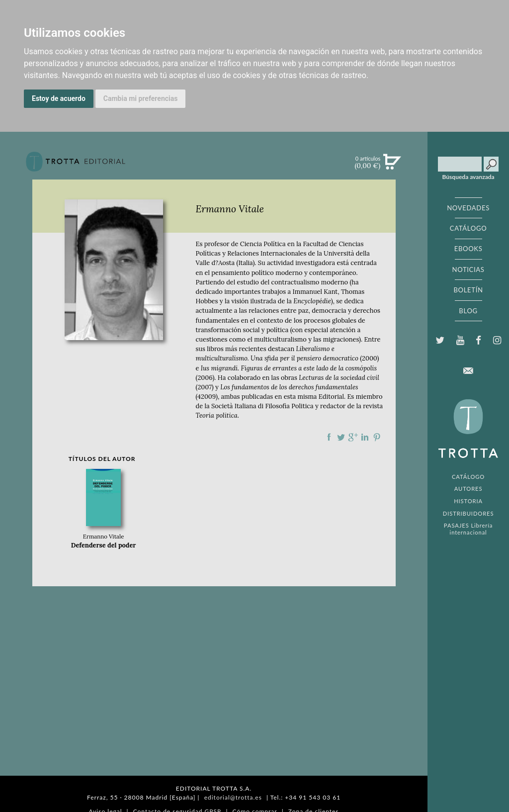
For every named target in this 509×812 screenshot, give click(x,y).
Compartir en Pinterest (377, 437)
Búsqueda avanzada (468, 177)
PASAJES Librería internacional (468, 529)
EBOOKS (468, 249)
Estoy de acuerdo (59, 98)
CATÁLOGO (468, 228)
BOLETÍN (468, 290)
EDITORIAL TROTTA (468, 431)
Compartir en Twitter (341, 437)
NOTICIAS (468, 270)
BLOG (468, 311)
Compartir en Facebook (329, 437)
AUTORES (468, 489)
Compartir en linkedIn (365, 437)
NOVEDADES (468, 208)
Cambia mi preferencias (141, 98)
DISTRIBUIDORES (468, 513)
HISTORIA (468, 501)
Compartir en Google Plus (353, 437)
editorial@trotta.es (233, 797)
